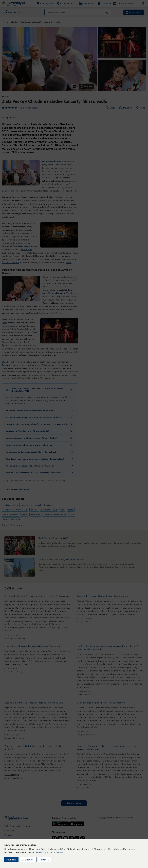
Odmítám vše (28, 860)
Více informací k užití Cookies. (50, 852)
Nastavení (44, 860)
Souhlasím (11, 860)
